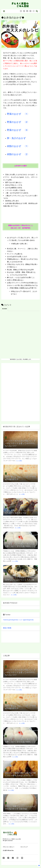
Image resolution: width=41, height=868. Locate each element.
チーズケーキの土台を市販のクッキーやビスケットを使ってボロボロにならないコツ (20, 443)
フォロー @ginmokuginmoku (26, 620)
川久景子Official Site (8, 851)
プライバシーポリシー (9, 847)
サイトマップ (24, 847)
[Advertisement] (21, 392)
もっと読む (19, 461)
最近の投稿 (7, 628)
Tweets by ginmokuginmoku (11, 620)
